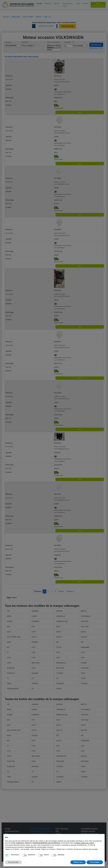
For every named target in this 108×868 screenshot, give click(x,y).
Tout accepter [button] (95, 862)
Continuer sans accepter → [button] (93, 837)
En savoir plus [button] (13, 862)
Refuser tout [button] (78, 862)
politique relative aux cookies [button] (85, 843)
